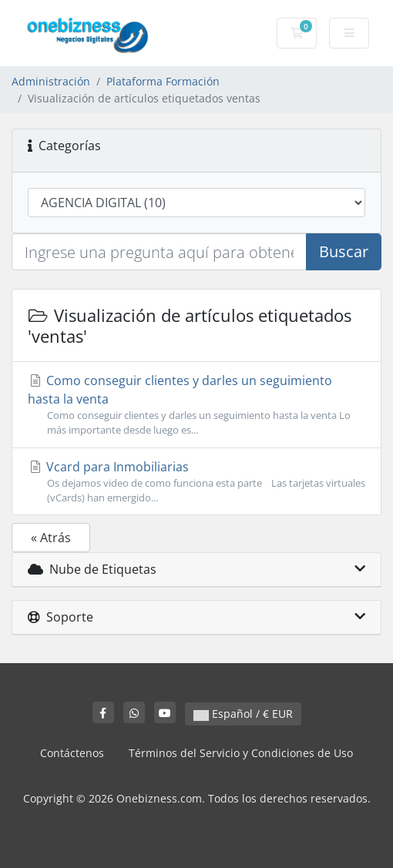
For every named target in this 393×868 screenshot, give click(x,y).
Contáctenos (72, 753)
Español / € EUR (243, 714)
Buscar (344, 251)
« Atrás (51, 538)
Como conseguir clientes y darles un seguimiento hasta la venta (196, 405)
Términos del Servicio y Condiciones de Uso (241, 753)
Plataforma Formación (163, 81)
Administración (51, 81)
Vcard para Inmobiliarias (196, 482)
